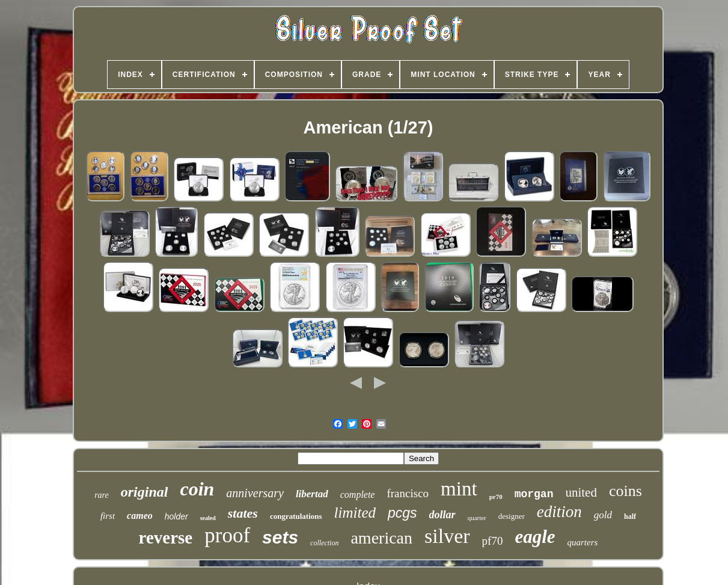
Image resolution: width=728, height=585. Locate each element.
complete (358, 495)
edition (559, 512)
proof (227, 535)
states (243, 513)
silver (447, 536)
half (630, 516)
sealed (208, 518)
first (108, 516)
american (381, 538)
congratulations (296, 516)
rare (102, 495)
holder (176, 516)
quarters (583, 542)
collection (324, 543)
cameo (140, 516)
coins (626, 491)
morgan (534, 494)
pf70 (493, 541)
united (581, 492)
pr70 (496, 497)
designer (512, 516)
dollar (442, 515)
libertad (312, 494)
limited (355, 513)
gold (603, 515)
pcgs (402, 513)
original (145, 492)
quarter (477, 518)
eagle (535, 537)
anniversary (255, 493)
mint (459, 489)
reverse (166, 538)
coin (197, 489)
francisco (408, 493)
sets (280, 537)
